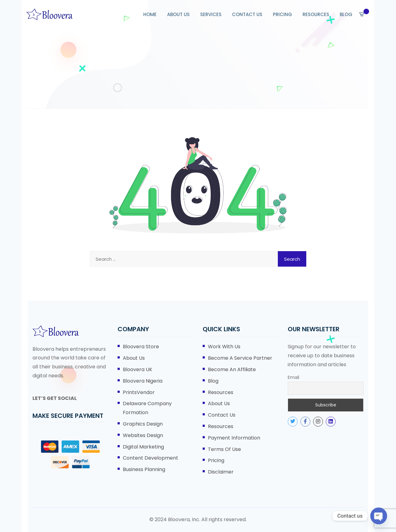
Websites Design (143, 435)
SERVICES (211, 14)
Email (293, 377)
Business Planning (144, 469)
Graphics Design (143, 424)
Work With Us (224, 347)
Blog (213, 381)
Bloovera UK (138, 369)
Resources (221, 392)
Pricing (216, 460)
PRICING (282, 14)
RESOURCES (316, 14)
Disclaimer (221, 472)
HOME (150, 14)
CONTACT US (247, 14)
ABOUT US (178, 14)
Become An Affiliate (232, 369)
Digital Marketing (143, 447)
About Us (134, 358)
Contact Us (222, 415)
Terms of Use (224, 449)
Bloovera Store (141, 347)
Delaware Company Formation (147, 408)
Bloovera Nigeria (143, 381)
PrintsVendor (139, 392)
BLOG (346, 14)
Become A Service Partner (240, 358)
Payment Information (234, 438)
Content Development (151, 458)
